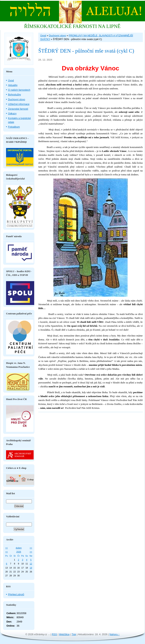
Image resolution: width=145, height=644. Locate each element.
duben (19, 548)
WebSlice (64, 634)
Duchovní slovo (57, 35)
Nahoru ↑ (115, 634)
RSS (54, 634)
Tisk (74, 634)
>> (31, 548)
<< (7, 548)
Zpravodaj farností (18, 109)
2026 (19, 552)
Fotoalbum (14, 127)
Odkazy (12, 113)
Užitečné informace (19, 104)
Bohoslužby (14, 95)
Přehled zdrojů (16, 594)
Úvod (43, 35)
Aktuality (13, 85)
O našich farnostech (19, 90)
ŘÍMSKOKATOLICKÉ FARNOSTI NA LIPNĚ (72, 26)
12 (31, 564)
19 (31, 568)
